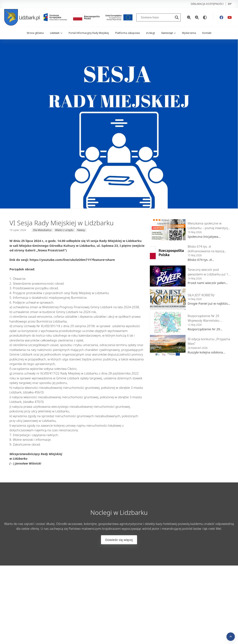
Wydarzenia (189, 33)
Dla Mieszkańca (42, 230)
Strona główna (35, 33)
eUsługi (150, 33)
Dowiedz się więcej (119, 540)
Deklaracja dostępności (207, 4)
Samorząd (168, 33)
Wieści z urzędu (64, 230)
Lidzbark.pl (22, 17)
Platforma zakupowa (127, 33)
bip (230, 4)
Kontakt (207, 33)
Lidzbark (56, 33)
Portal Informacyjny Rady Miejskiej (89, 33)
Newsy (81, 230)
